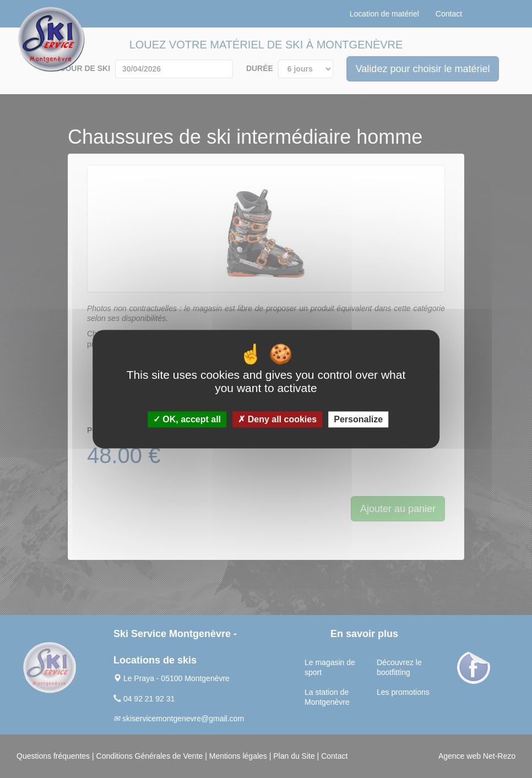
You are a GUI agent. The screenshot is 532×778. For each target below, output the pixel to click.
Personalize (358, 419)
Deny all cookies (277, 419)
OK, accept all (187, 419)
